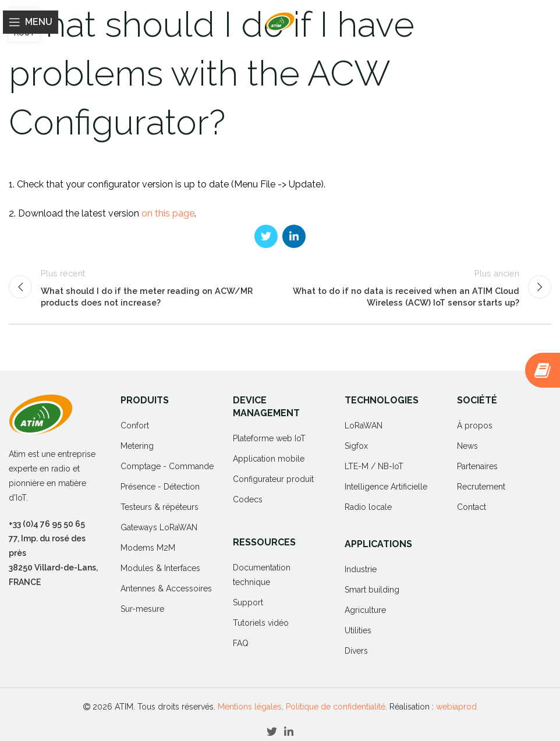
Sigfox (356, 446)
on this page (168, 213)
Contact (472, 507)
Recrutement (481, 487)
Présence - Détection (160, 487)
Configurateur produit (273, 479)
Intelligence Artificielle (386, 487)
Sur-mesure (142, 609)
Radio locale (368, 507)
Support (248, 602)
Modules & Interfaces (160, 568)
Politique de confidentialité (336, 707)
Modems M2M (148, 548)
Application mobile (269, 459)
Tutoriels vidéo (261, 623)
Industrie (361, 569)
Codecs (248, 499)
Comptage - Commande (167, 466)
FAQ (241, 643)
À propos (475, 426)
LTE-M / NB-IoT (374, 466)
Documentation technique (262, 575)
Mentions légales (250, 707)
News (467, 446)
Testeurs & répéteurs (160, 507)
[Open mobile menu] (31, 22)
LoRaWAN (364, 426)
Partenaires (477, 466)
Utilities (358, 630)
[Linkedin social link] (294, 236)
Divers (356, 651)
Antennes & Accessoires (166, 588)
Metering (137, 446)
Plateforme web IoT (269, 438)
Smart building (372, 590)
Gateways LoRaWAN (159, 527)
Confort (135, 426)
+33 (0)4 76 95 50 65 (47, 524)
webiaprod (456, 707)
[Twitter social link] (266, 236)
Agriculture (365, 610)
